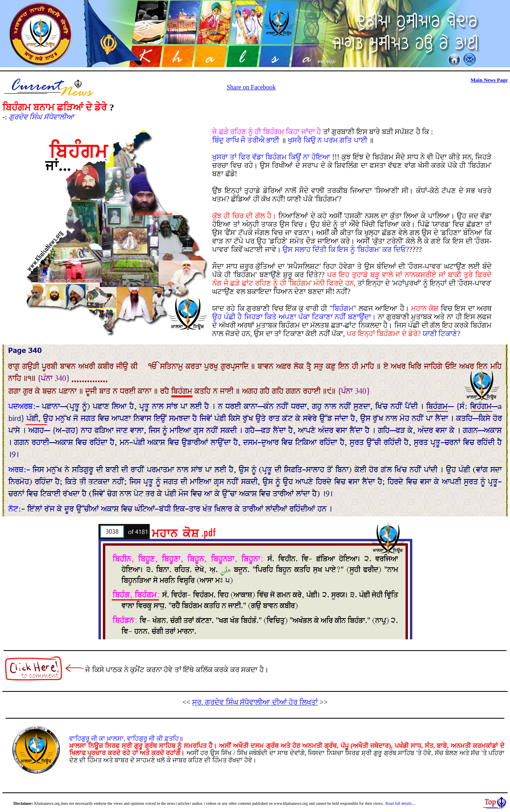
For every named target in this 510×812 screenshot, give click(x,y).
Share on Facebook (251, 87)
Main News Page (489, 80)
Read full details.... (401, 803)
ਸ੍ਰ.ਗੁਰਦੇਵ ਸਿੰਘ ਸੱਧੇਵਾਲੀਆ (255, 702)
